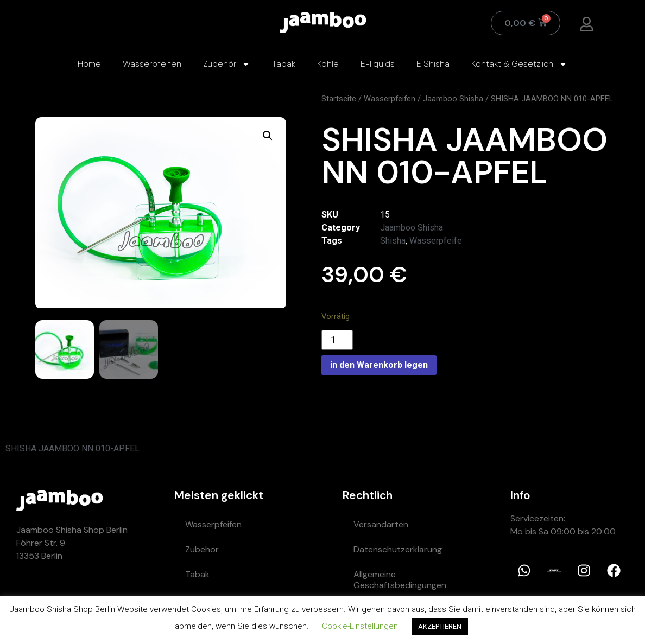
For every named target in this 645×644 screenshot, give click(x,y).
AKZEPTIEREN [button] (440, 626)
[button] (268, 136)
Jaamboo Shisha (453, 99)
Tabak (284, 64)
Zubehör (227, 64)
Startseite (339, 99)
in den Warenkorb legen (379, 365)
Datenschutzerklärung (398, 549)
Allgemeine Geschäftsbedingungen (400, 579)
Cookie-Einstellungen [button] (360, 626)
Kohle (328, 64)
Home (89, 64)
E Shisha (433, 64)
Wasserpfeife (436, 241)
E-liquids (378, 64)
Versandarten (381, 524)
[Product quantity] (337, 340)
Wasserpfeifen (152, 64)
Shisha (393, 241)
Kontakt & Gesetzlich (519, 64)
